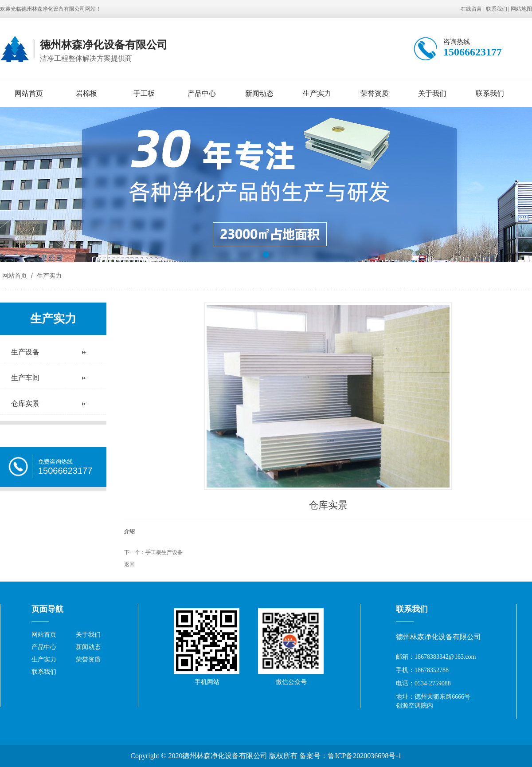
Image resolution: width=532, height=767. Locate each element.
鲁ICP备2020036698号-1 (364, 756)
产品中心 (202, 93)
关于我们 (432, 93)
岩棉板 (86, 93)
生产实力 (317, 93)
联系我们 (497, 9)
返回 (129, 564)
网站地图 (521, 9)
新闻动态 (259, 93)
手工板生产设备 (164, 552)
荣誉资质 (375, 93)
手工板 (144, 93)
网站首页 (29, 93)
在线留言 (471, 9)
